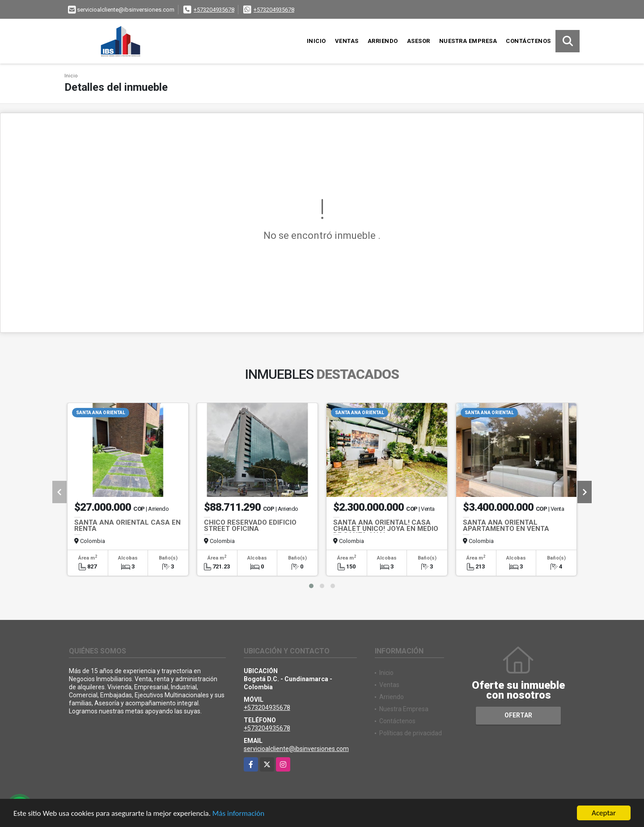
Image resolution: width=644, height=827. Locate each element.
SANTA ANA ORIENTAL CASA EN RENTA (127, 526)
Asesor (419, 41)
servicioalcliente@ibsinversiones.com (296, 749)
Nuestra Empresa (468, 41)
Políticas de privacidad (411, 733)
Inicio (316, 41)
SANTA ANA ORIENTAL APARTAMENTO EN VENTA (506, 526)
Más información (238, 813)
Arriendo (383, 41)
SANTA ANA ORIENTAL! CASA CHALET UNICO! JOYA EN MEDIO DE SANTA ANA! (386, 529)
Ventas (347, 41)
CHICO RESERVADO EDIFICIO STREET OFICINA (250, 526)
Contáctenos (528, 41)
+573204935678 (214, 10)
